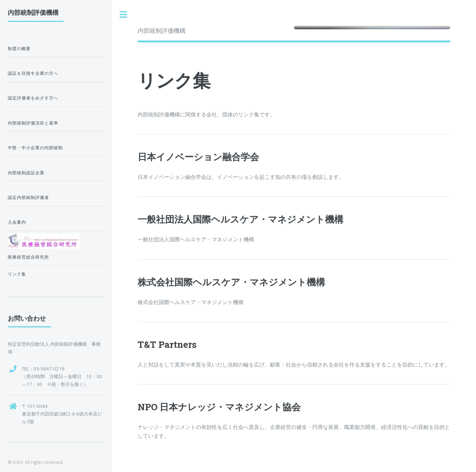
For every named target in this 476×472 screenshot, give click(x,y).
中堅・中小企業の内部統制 (35, 148)
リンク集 (17, 274)
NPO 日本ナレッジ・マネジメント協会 (219, 407)
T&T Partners (167, 344)
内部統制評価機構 (162, 31)
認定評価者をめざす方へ (33, 98)
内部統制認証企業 (26, 173)
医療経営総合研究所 (28, 257)
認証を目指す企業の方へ (33, 73)
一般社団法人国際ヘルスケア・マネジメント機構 (240, 219)
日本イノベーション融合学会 (198, 157)
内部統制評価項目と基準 (33, 123)
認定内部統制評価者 (28, 197)
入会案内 (17, 222)
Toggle (123, 15)
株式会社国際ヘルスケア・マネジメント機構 (231, 282)
